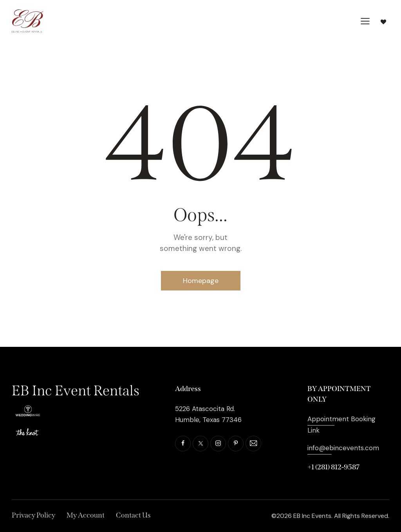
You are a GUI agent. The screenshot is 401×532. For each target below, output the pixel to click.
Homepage (201, 281)
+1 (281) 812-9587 (333, 467)
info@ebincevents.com (343, 448)
